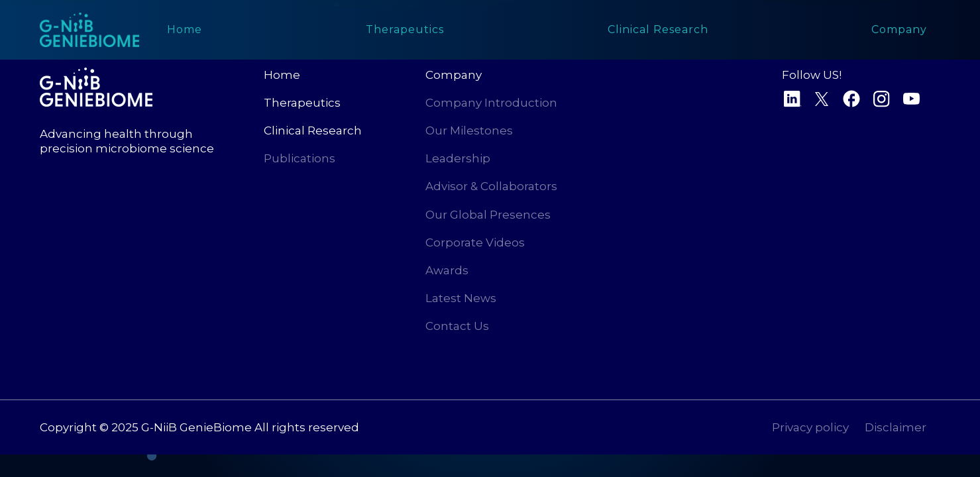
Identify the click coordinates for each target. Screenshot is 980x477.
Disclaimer (896, 427)
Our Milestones (469, 131)
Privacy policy (810, 427)
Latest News (461, 298)
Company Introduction (491, 103)
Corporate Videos (475, 242)
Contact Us (457, 326)
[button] (658, 30)
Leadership (458, 158)
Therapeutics (302, 103)
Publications (299, 158)
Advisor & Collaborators (491, 186)
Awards (447, 270)
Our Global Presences (488, 215)
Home (282, 75)
